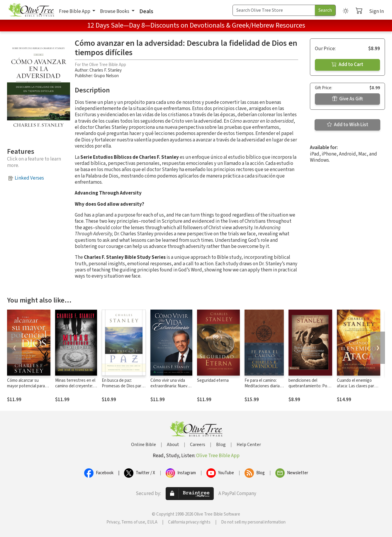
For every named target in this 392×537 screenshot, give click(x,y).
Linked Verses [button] (29, 178)
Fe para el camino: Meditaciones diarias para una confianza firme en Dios (263, 389)
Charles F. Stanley (106, 70)
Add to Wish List (348, 125)
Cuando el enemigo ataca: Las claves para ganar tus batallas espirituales (357, 389)
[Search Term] (274, 10)
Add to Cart (347, 65)
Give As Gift (348, 99)
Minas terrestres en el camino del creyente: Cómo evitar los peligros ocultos (75, 389)
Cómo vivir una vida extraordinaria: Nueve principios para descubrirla (170, 389)
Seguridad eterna (213, 380)
